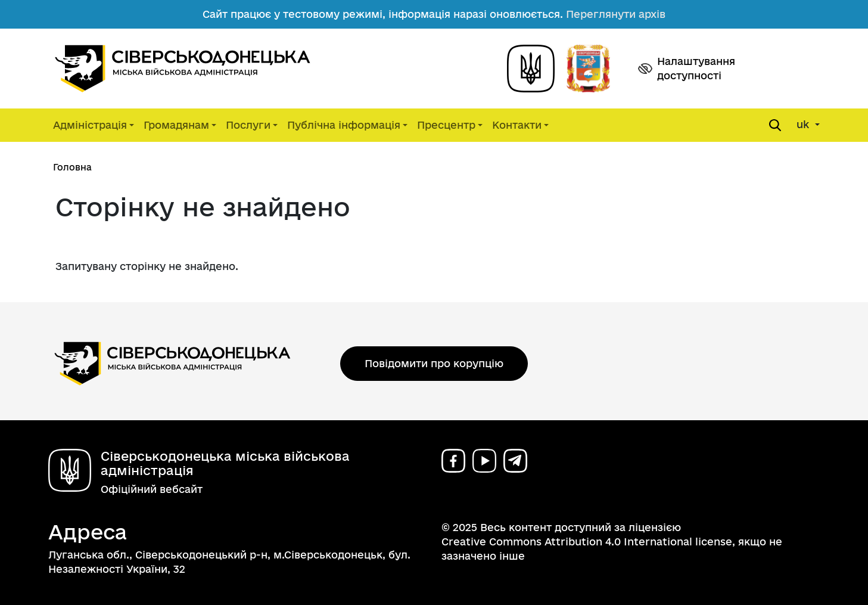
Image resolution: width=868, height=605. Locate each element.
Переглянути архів (616, 14)
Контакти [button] (517, 125)
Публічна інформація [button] (344, 125)
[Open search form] (775, 125)
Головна (72, 167)
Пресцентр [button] (446, 125)
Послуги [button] (248, 125)
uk (804, 124)
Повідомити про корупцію (434, 363)
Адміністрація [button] (90, 125)
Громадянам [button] (176, 125)
